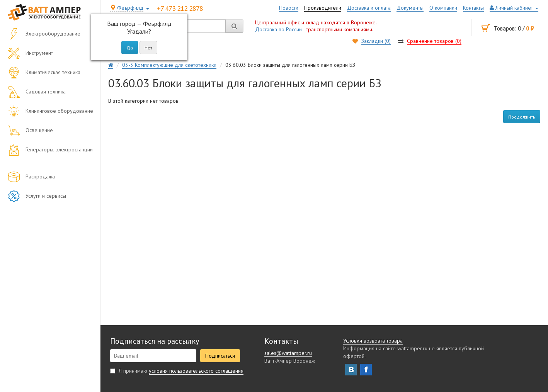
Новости (289, 8)
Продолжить (522, 117)
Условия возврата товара (373, 341)
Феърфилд (127, 8)
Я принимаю (177, 371)
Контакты (473, 8)
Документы (410, 8)
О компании (443, 8)
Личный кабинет (514, 8)
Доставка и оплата (369, 8)
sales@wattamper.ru (288, 353)
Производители (323, 8)
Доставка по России (278, 29)
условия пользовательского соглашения (196, 371)
